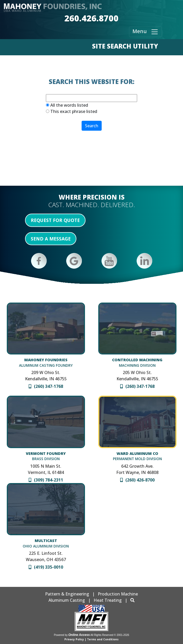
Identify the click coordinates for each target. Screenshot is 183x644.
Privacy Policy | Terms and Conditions (91, 639)
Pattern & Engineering (67, 594)
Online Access (79, 635)
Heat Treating (108, 600)
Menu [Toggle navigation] (145, 32)
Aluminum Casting (67, 600)
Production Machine (118, 594)
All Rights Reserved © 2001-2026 (110, 635)
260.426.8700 (91, 18)
